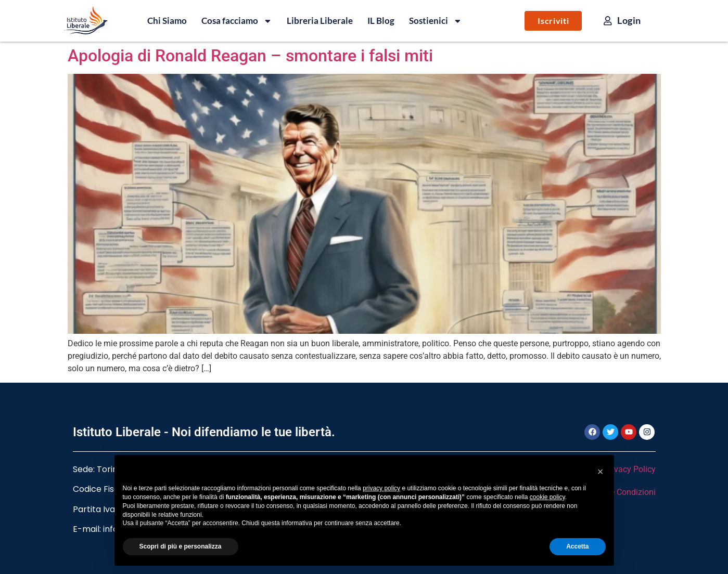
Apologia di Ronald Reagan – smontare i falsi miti (250, 56)
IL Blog (381, 21)
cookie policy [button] (547, 497)
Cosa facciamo (237, 21)
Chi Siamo (167, 21)
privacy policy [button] (381, 488)
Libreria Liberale (320, 21)
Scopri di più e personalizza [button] (181, 546)
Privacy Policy (630, 469)
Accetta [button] (577, 546)
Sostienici (436, 21)
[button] (601, 472)
